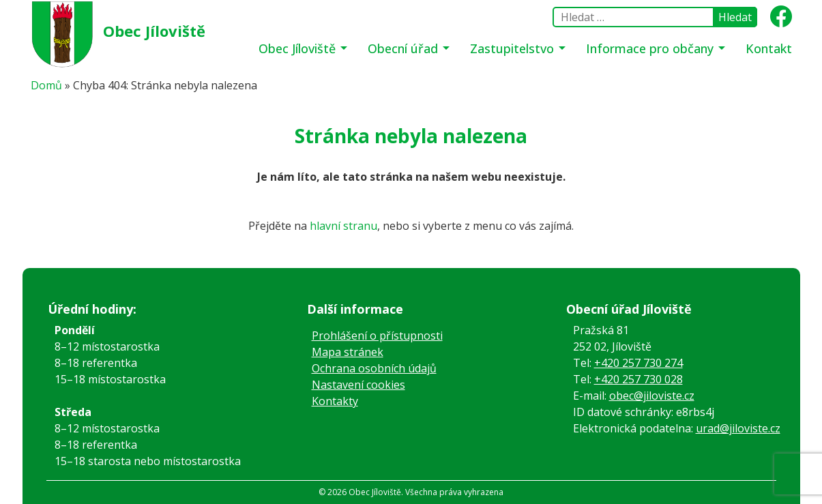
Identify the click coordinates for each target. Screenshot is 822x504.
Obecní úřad (405, 48)
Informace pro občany (651, 48)
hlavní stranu (343, 226)
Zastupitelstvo (514, 48)
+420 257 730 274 (638, 363)
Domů (46, 85)
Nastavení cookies (358, 385)
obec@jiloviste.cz (652, 396)
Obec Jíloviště (154, 31)
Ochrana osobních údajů (374, 368)
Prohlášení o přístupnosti (377, 336)
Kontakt (769, 48)
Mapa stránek (348, 352)
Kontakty (335, 401)
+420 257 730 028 (638, 379)
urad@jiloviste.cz (738, 428)
